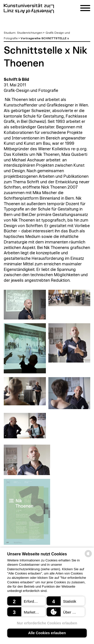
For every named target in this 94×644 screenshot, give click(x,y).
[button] (26, 601)
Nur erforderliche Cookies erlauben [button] (47, 623)
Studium (10, 33)
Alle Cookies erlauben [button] (47, 633)
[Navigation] (85, 9)
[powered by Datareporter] (88, 557)
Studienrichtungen (30, 33)
